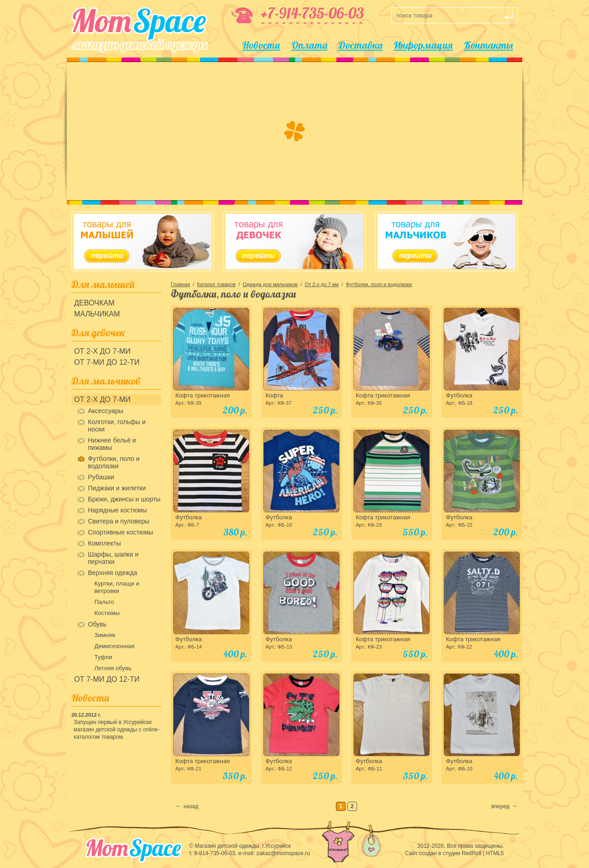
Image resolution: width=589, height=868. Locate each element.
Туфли (103, 657)
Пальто (104, 602)
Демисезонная (114, 646)
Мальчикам (97, 314)
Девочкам (94, 303)
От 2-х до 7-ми (102, 351)
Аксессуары (106, 411)
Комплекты (104, 543)
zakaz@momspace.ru (283, 853)
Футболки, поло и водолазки (114, 462)
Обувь (97, 624)
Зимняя (105, 635)
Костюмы (107, 613)
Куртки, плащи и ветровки (117, 587)
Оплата (309, 45)
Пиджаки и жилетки (117, 488)
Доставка (360, 45)
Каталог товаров (216, 284)
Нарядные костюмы (117, 510)
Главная (180, 284)
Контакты (488, 45)
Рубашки (101, 477)
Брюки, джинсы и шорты (124, 499)
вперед (500, 806)
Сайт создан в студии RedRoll (443, 853)
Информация (423, 45)
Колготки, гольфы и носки (117, 425)
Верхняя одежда (113, 573)
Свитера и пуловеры (119, 521)
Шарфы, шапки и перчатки (113, 558)
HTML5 (495, 853)
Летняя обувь (113, 668)
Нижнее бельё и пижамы (112, 444)
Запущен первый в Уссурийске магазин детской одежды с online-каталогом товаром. (117, 730)
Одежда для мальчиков (270, 284)
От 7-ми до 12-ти (107, 362)
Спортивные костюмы (121, 532)
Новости (261, 45)
